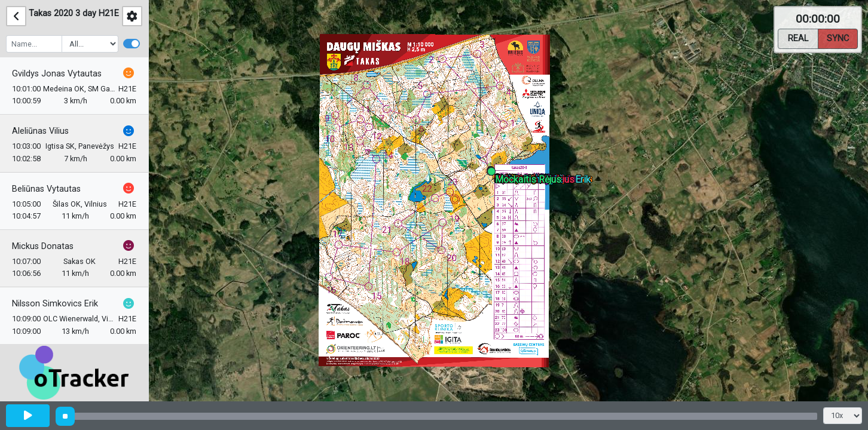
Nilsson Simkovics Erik (55, 304)
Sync (838, 38)
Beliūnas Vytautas (46, 189)
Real (798, 38)
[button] (493, 173)
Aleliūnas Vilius (40, 131)
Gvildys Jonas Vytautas (57, 74)
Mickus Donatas (43, 246)
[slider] (65, 416)
